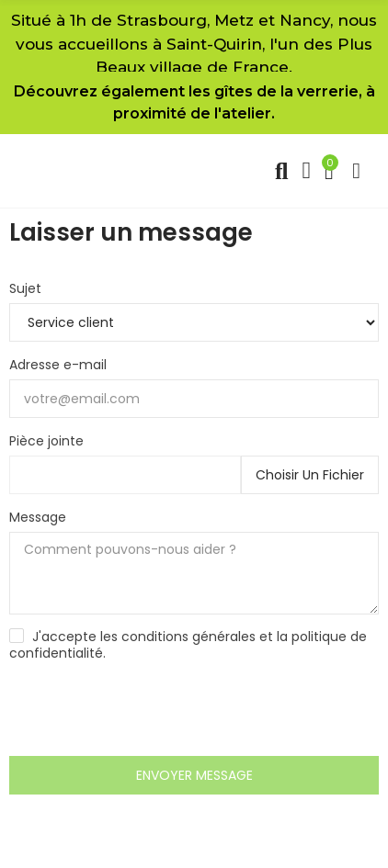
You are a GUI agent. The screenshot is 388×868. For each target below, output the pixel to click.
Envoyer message (194, 775)
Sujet (25, 288)
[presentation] (149, 711)
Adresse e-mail (58, 365)
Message (38, 517)
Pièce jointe (46, 441)
